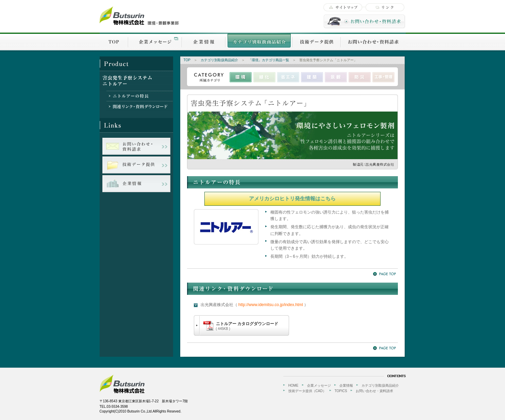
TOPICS (341, 391)
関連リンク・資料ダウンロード (140, 106)
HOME (293, 385)
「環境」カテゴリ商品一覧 (269, 60)
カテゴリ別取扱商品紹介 (219, 60)
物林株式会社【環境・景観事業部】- (139, 16)
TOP (114, 41)
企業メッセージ (155, 41)
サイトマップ (343, 7)
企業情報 (204, 41)
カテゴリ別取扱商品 (259, 41)
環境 (241, 77)
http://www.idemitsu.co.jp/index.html (271, 305)
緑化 (264, 77)
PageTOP (384, 274)
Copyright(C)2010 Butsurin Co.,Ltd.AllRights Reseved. (141, 411)
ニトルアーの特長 (140, 96)
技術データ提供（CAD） (307, 391)
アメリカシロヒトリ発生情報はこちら (292, 198)
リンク (385, 7)
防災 (360, 77)
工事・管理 (383, 77)
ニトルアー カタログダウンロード (247, 326)
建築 (312, 77)
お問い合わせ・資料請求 (365, 22)
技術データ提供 (317, 41)
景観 (336, 77)
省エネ (288, 77)
